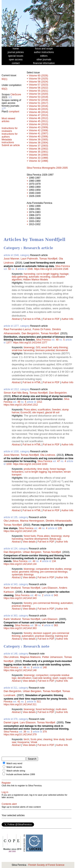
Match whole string (16, 771)
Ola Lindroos (48, 455)
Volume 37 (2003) (38, 146)
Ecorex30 (26, 412)
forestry (28, 603)
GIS (38, 347)
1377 (9, 343)
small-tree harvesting (23, 350)
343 (56, 595)
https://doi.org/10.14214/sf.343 (20, 598)
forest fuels (30, 536)
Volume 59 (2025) (38, 79)
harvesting (29, 274)
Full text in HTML (32, 319)
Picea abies (30, 410)
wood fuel (47, 347)
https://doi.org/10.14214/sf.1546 (51, 269)
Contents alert (9, 804)
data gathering (20, 277)
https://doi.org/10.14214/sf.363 (20, 628)
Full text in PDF (51, 319)
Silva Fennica (63, 266)
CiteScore (16, 94)
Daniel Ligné (11, 722)
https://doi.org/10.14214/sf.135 (20, 531)
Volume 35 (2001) (38, 152)
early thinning (60, 347)
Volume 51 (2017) (38, 103)
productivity (30, 469)
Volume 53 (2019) (38, 97)
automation (67, 603)
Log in (5, 792)
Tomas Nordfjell (48, 259)
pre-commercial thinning (46, 603)
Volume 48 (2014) (38, 112)
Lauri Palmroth (29, 259)
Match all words (14, 767)
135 (60, 528)
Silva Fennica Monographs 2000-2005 (47, 168)
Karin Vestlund (12, 588)
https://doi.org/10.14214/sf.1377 (30, 343)
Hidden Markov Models (36, 280)
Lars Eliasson (50, 588)
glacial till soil (52, 412)
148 (45, 667)
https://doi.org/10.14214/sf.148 (20, 670)
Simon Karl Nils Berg (16, 393)
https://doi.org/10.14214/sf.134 (20, 564)
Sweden (56, 410)
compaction (42, 675)
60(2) (4, 89)
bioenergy (29, 347)
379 (45, 732)
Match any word (14, 763)
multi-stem (61, 709)
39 (36, 625)
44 (40, 528)
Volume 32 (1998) (38, 161)
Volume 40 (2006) (38, 137)
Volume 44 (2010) (38, 124)
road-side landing (42, 678)
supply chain (66, 678)
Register (6, 783)
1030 (9, 464)
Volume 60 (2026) (38, 76)
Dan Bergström (30, 333)
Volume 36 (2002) (38, 149)
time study (43, 469)
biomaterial (62, 350)
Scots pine (36, 739)
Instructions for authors (10, 135)
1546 (30, 269)
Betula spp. (56, 539)
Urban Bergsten (32, 552)
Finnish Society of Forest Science (46, 865)
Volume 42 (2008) (38, 130)
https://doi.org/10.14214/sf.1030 (30, 464)
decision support (42, 633)
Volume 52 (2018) (38, 100)
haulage (64, 274)
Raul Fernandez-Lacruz (17, 329)
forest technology (45, 709)
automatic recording (39, 277)
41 (19, 702)
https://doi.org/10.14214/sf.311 (20, 704)
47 (58, 461)
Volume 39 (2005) (38, 140)
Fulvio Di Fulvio (42, 329)
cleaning (48, 739)
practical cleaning (21, 606)
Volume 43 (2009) (38, 127)
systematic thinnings (23, 575)
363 (56, 625)
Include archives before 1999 (21, 774)
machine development (36, 539)
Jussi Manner (11, 259)
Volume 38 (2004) (38, 143)
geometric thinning (29, 572)
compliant (14, 112)
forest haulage (58, 469)
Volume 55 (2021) (38, 91)
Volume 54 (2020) (38, 94)
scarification (44, 410)
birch (26, 739)
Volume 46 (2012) (38, 118)
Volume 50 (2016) (38, 106)
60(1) (4, 79)
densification (24, 678)
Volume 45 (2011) (38, 121)
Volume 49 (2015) (38, 109)
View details (29, 542)
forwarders (18, 472)
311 (39, 702)
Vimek (34, 742)
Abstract (16, 319)
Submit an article (11, 145)
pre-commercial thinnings (54, 572)
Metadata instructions (8, 141)
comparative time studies (49, 569)
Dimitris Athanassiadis (58, 521)
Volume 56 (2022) (38, 88)
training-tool (62, 636)
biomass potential (45, 350)
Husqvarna (23, 742)
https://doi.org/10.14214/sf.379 (20, 735)
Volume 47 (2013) (38, 115)
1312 (39, 402)
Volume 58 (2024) (38, 82)
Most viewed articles (8, 120)
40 (36, 595)
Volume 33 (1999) (38, 158)
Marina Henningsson (32, 521)
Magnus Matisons (30, 657)
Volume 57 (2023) (38, 85)
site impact (38, 412)
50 (9, 269)
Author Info (67, 319)
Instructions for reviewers (10, 130)
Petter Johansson (52, 657)
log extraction (55, 472)
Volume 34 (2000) (38, 155)
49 (57, 340)
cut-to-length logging (47, 274)
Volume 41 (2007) (38, 133)
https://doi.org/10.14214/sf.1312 (21, 405)
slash (55, 678)
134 (54, 561)
